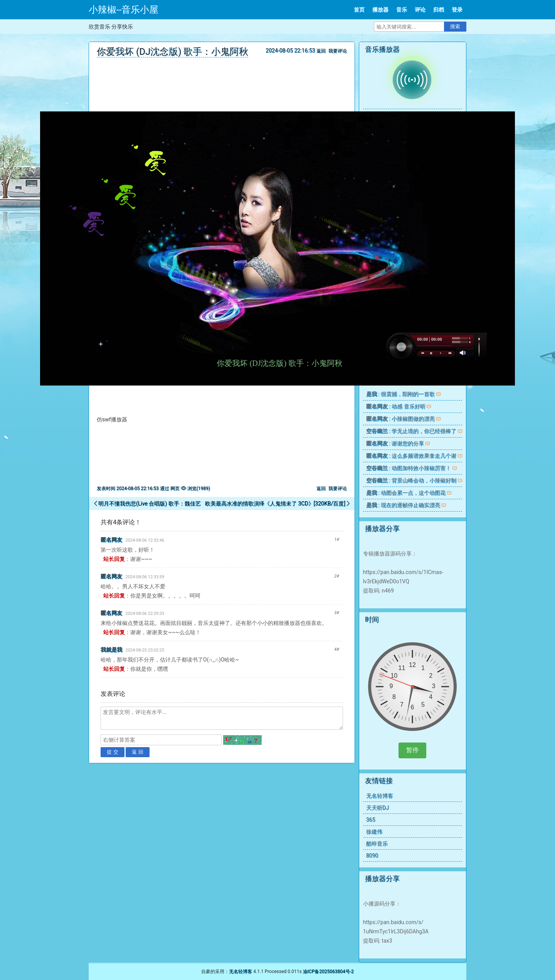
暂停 (412, 750)
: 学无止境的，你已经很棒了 (411, 431)
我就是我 (111, 650)
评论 (420, 10)
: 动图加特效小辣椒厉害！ (409, 468)
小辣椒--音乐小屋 (124, 10)
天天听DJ (378, 808)
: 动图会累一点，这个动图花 (406, 493)
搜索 (455, 26)
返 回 (138, 752)
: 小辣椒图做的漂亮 (400, 419)
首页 (359, 10)
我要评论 (338, 51)
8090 (372, 855)
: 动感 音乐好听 (396, 406)
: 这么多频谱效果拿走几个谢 (411, 456)
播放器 (380, 10)
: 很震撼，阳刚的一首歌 (400, 394)
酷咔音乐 (377, 844)
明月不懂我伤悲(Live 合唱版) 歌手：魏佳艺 (150, 503)
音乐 (402, 10)
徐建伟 (374, 832)
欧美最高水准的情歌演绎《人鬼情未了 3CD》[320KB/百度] (275, 503)
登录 (457, 10)
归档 (439, 10)
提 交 (113, 752)
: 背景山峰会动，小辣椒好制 (411, 480)
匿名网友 (111, 540)
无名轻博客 (380, 796)
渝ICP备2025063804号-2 (328, 972)
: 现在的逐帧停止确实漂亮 (403, 505)
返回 (321, 51)
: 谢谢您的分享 (395, 443)
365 (371, 820)
